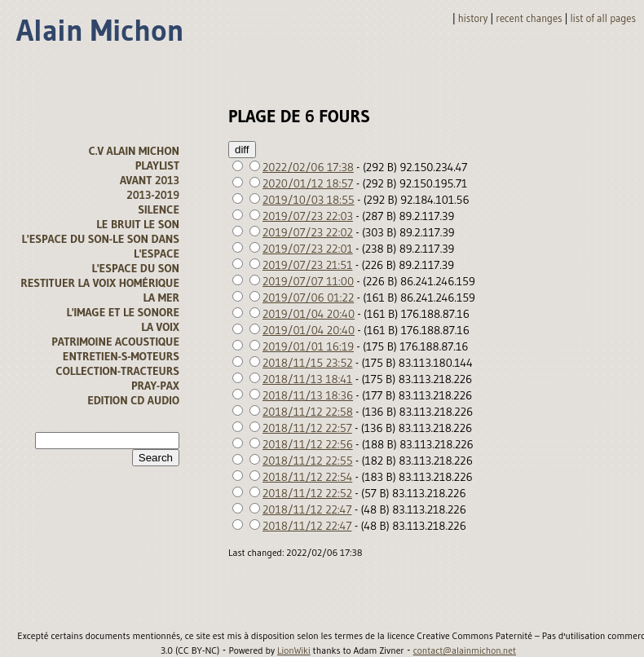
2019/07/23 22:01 (308, 249)
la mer (161, 298)
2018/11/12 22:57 (307, 428)
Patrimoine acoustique (115, 342)
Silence (159, 209)
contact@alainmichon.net (465, 650)
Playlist (157, 165)
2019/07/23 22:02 (308, 232)
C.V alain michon (134, 151)
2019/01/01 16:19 (308, 346)
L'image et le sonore (123, 312)
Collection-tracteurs (118, 371)
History (473, 18)
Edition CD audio (133, 400)
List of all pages (603, 18)
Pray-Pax (155, 386)
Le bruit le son (138, 224)
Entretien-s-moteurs (121, 356)
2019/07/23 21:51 (307, 265)
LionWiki (294, 650)
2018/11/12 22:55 (308, 461)
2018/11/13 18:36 (308, 395)
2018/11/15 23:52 (308, 363)
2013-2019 (153, 195)
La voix (160, 327)
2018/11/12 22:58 (308, 412)
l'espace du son (135, 268)
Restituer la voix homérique (100, 283)
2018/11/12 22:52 (307, 493)
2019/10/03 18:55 (309, 200)
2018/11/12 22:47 (307, 509)
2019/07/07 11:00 (308, 281)
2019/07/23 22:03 (308, 216)
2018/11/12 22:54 (307, 477)
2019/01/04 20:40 (309, 314)
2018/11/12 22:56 (308, 444)
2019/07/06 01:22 (308, 298)
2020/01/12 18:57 (308, 183)
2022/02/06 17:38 (308, 167)
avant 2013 (150, 180)
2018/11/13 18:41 (307, 379)
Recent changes (529, 18)
